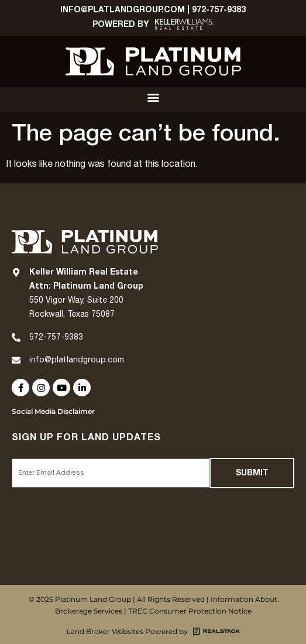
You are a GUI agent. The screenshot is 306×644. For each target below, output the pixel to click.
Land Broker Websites (105, 631)
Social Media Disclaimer (53, 411)
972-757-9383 (219, 10)
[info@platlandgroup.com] (16, 360)
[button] (153, 97)
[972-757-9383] (16, 338)
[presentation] (101, 515)
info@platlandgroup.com (77, 360)
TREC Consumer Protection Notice (190, 611)
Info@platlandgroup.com (123, 10)
